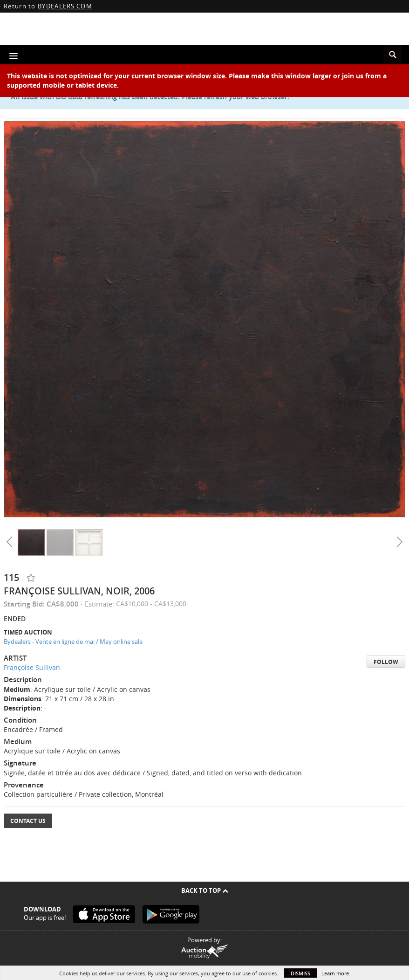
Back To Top (205, 890)
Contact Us (28, 821)
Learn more (335, 973)
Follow (386, 662)
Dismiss (300, 973)
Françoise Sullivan (32, 667)
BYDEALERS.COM (65, 6)
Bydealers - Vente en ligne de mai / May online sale (73, 642)
